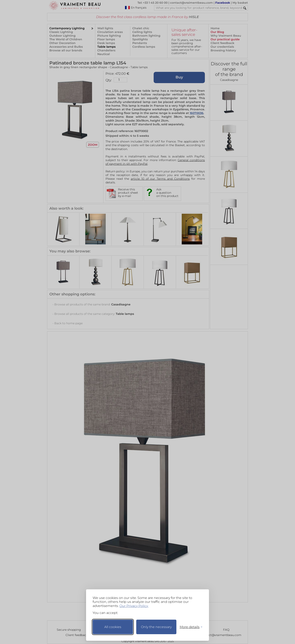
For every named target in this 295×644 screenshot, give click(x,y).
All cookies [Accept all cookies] (113, 627)
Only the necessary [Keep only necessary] (156, 627)
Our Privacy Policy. (134, 606)
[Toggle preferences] (189, 627)
